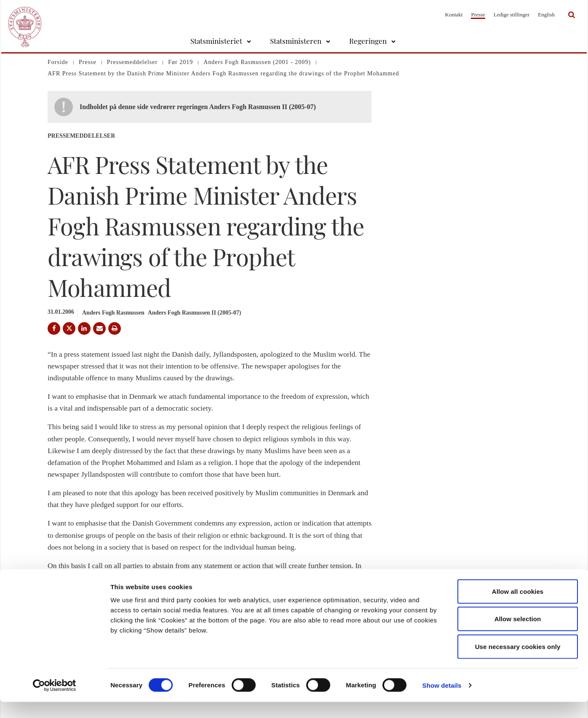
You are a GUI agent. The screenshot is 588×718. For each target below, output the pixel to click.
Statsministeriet (216, 41)
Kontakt (454, 15)
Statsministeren (296, 41)
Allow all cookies (518, 607)
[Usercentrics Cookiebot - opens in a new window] (55, 702)
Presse (478, 15)
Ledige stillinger (512, 15)
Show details (442, 701)
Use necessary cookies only (518, 663)
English (546, 15)
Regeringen (368, 41)
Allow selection (518, 635)
